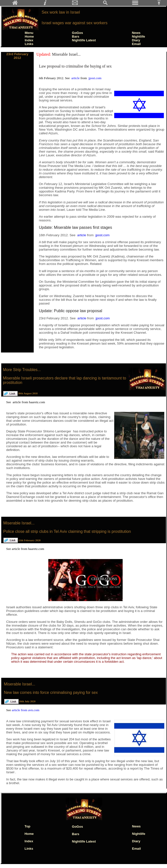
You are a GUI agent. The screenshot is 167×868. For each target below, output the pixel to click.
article (76, 78)
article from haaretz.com (29, 402)
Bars (76, 36)
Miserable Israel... (66, 54)
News (136, 33)
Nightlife (138, 36)
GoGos (77, 33)
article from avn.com (26, 710)
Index (29, 40)
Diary (136, 40)
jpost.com (95, 78)
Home (29, 36)
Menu (29, 33)
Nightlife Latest (84, 40)
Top (27, 826)
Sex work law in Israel (61, 12)
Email (136, 44)
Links (29, 44)
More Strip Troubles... (22, 370)
